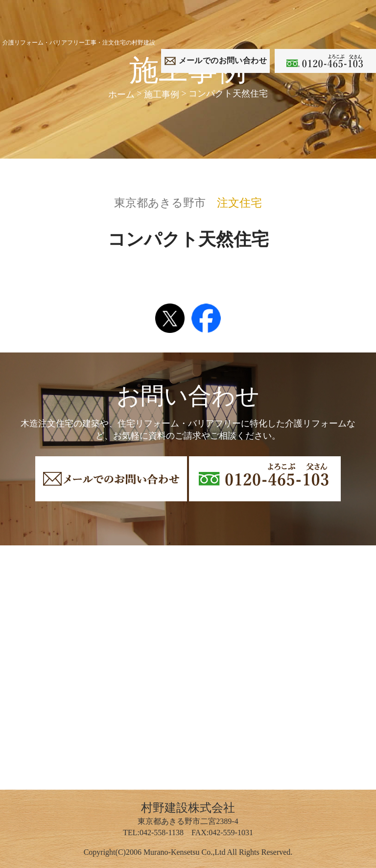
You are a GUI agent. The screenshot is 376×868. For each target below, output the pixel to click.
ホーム (121, 94)
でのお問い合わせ (223, 60)
